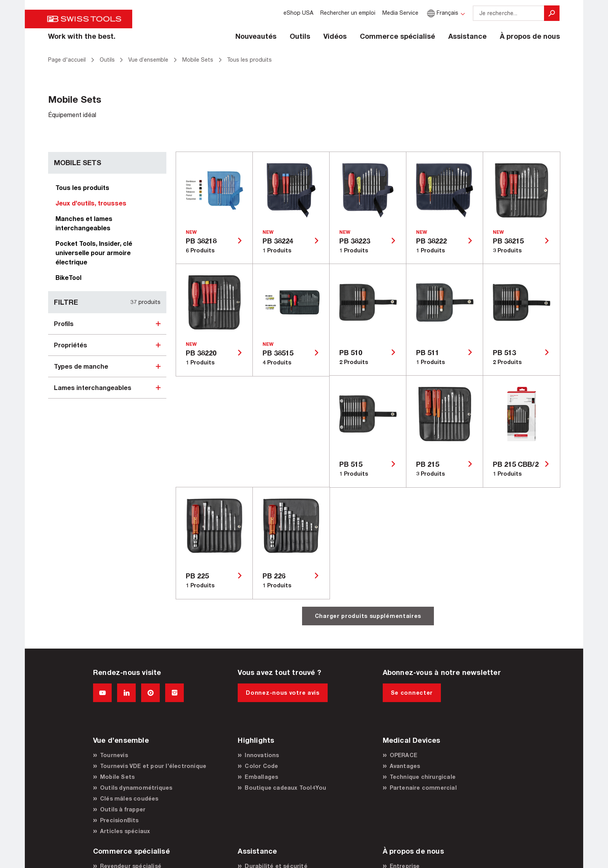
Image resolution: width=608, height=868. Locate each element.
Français (442, 13)
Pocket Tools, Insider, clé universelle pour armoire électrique (94, 253)
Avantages (405, 766)
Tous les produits (82, 187)
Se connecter (412, 693)
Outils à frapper (123, 809)
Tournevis (114, 755)
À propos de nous (530, 36)
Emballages (261, 777)
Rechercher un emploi (348, 13)
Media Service (400, 13)
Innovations (262, 755)
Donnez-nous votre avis (282, 693)
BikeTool (68, 277)
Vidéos (335, 36)
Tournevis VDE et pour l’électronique (153, 766)
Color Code (261, 766)
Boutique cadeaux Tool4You (285, 788)
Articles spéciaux (125, 831)
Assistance (467, 36)
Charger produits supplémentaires (368, 616)
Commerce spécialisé (397, 36)
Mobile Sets (117, 777)
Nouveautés (256, 36)
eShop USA (298, 13)
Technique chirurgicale (423, 777)
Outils (300, 36)
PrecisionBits (119, 820)
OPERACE (403, 755)
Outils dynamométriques (136, 788)
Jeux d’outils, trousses (91, 203)
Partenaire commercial (423, 788)
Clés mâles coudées (129, 798)
